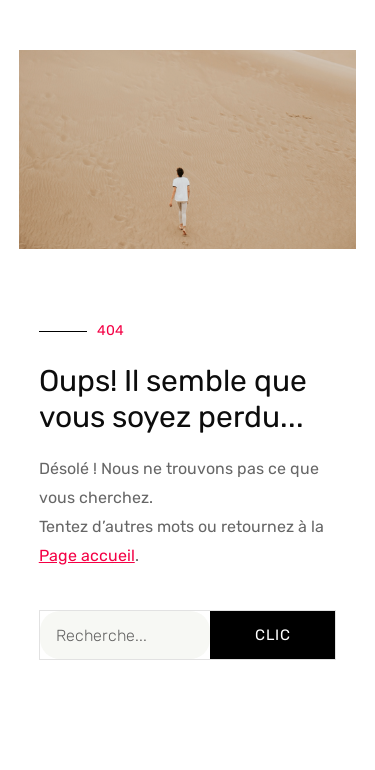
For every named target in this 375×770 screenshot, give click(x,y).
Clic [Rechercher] (273, 635)
